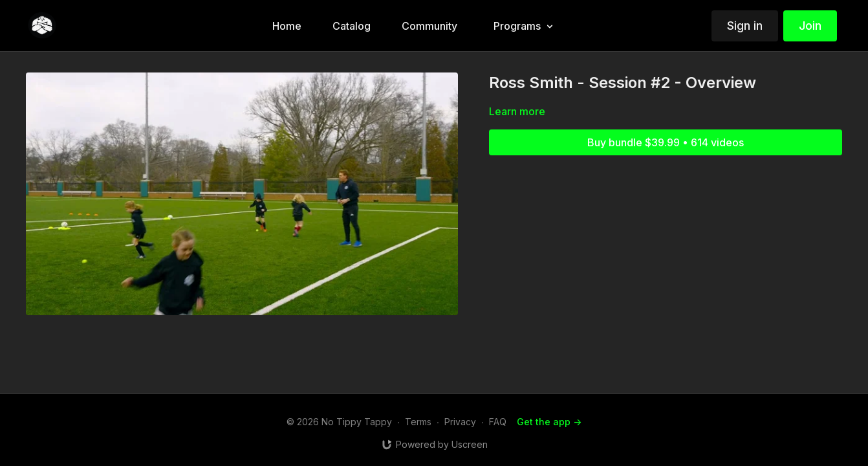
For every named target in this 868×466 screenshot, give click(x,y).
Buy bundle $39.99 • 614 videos (666, 142)
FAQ (498, 422)
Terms (418, 422)
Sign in (745, 26)
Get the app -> (549, 422)
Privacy (460, 422)
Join (810, 26)
